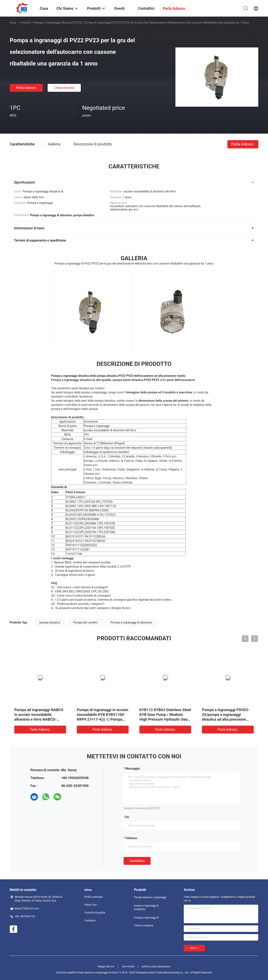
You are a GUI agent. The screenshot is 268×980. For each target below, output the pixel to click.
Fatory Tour (91, 905)
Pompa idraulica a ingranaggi (150, 897)
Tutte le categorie (144, 926)
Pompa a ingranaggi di (146, 918)
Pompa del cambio (85, 622)
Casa (13, 23)
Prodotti (25, 23)
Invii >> (194, 948)
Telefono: (131, 838)
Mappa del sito (106, 967)
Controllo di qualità (95, 913)
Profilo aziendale (94, 897)
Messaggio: (133, 769)
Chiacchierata (64, 88)
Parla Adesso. (26, 88)
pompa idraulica (50, 622)
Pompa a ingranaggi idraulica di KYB (58, 23)
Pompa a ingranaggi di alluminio (131, 622)
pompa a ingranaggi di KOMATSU (146, 907)
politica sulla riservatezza (156, 967)
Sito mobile (128, 967)
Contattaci (137, 861)
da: (127, 817)
